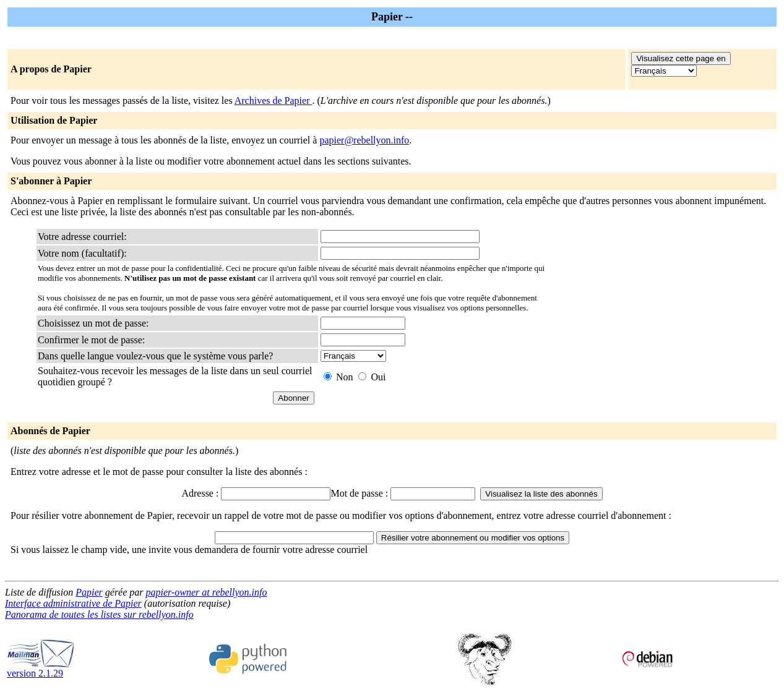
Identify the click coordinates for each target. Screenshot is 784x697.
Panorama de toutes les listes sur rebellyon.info (99, 614)
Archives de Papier (274, 100)
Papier (89, 592)
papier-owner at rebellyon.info (207, 592)
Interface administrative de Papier (73, 603)
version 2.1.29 (41, 669)
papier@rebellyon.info (364, 140)
